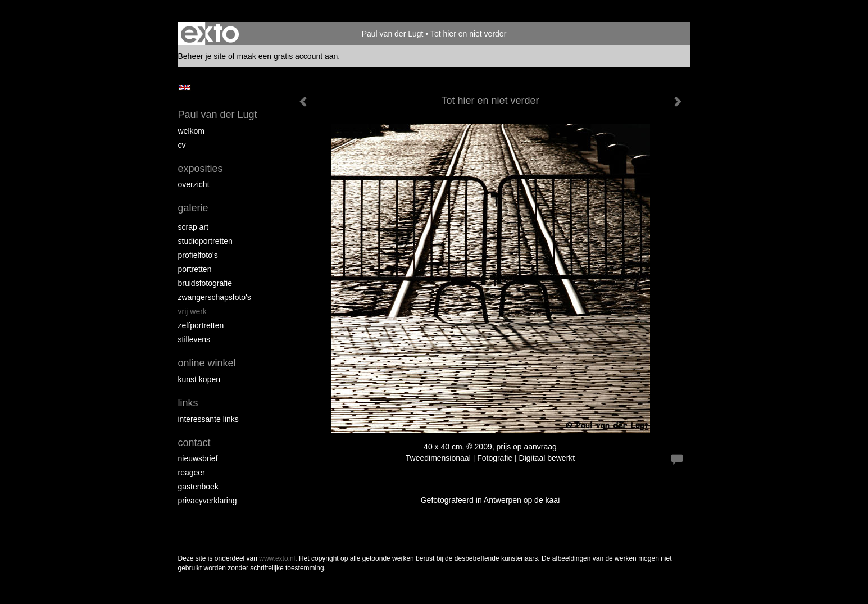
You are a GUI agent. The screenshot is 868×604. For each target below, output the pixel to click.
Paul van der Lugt (393, 34)
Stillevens (194, 339)
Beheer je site (202, 56)
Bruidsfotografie (205, 283)
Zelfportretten (201, 325)
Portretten (195, 269)
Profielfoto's (198, 255)
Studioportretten (205, 241)
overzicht (194, 184)
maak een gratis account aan (288, 56)
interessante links (208, 419)
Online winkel (207, 363)
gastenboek (198, 487)
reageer (192, 473)
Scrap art (193, 227)
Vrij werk (192, 311)
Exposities (201, 169)
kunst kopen (199, 379)
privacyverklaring (208, 501)
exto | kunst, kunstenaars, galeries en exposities (210, 34)
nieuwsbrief (198, 458)
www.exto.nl (277, 558)
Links (188, 403)
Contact (194, 443)
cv (182, 145)
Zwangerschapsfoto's (215, 297)
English (185, 88)
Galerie (193, 208)
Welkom (191, 131)
